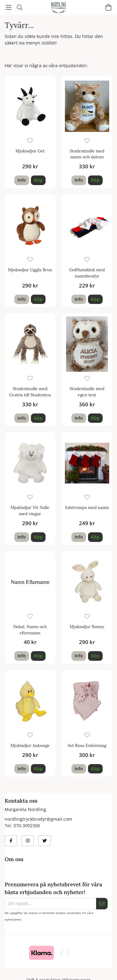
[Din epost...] (50, 904)
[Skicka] (102, 904)
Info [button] (22, 180)
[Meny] (9, 7)
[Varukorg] (108, 7)
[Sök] (19, 7)
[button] (38, 180)
